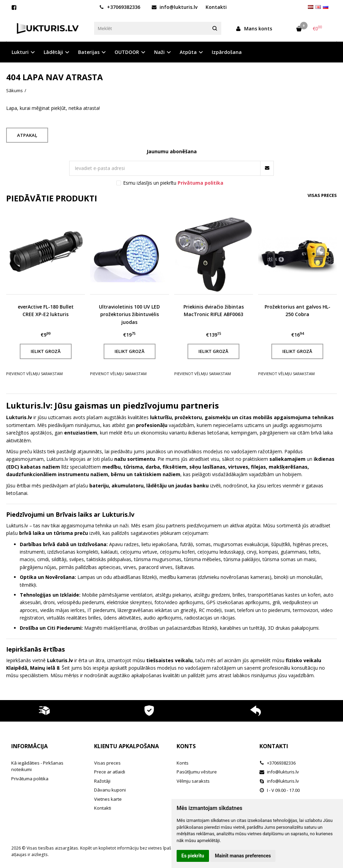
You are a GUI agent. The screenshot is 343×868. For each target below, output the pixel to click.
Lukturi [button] (20, 52)
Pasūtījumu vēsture (197, 772)
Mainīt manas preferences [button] (243, 856)
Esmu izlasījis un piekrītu (173, 183)
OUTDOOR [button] (127, 52)
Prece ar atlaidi (110, 772)
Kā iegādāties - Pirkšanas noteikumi (37, 766)
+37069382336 (120, 7)
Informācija (29, 746)
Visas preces (322, 195)
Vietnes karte (108, 799)
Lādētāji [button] (53, 52)
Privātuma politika (30, 779)
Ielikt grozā (46, 351)
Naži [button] (159, 52)
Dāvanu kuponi (110, 790)
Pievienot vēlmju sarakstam (34, 374)
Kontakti (216, 7)
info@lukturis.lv (175, 7)
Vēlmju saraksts (193, 781)
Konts (186, 746)
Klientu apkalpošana (126, 746)
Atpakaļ (27, 135)
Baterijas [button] (89, 52)
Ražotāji (102, 781)
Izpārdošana (227, 52)
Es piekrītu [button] (193, 856)
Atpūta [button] (188, 52)
